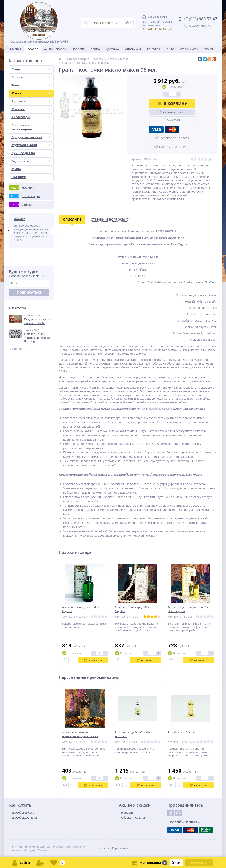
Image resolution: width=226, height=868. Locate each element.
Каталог (33, 49)
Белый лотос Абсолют (183, 732)
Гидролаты (31, 161)
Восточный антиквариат (22, 127)
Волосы (31, 77)
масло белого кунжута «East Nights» (81, 609)
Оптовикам (133, 49)
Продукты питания (31, 137)
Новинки (19, 177)
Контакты (154, 49)
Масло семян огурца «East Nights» (133, 609)
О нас (170, 49)
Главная (16, 49)
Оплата (95, 49)
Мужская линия (31, 145)
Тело (31, 85)
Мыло (16, 169)
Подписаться (29, 299)
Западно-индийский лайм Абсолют (133, 734)
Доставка (112, 49)
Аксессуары (31, 117)
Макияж (31, 109)
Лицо (31, 69)
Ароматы (31, 101)
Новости (78, 49)
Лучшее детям (23, 153)
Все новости (17, 356)
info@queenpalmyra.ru (157, 29)
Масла (31, 93)
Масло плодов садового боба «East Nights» (188, 609)
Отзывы (209, 49)
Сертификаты (189, 49)
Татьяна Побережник (31, 219)
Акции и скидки (55, 49)
